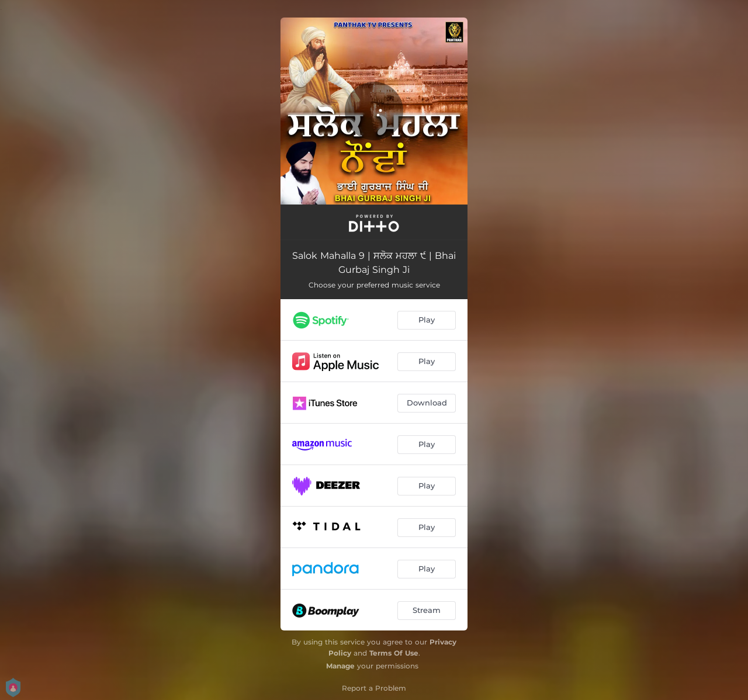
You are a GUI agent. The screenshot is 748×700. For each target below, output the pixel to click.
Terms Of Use (394, 653)
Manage (340, 666)
